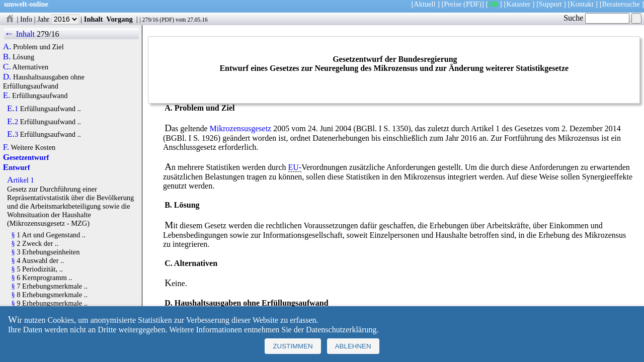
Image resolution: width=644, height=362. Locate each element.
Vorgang (119, 19)
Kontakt (582, 4)
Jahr (58, 19)
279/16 (150, 20)
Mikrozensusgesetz (241, 128)
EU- (295, 167)
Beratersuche (621, 4)
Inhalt (94, 19)
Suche (596, 18)
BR (493, 4)
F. (6, 147)
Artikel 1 (21, 180)
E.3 (13, 134)
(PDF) (472, 4)
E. (7, 96)
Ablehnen (353, 346)
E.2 (13, 122)
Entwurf (17, 167)
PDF (167, 20)
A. (7, 47)
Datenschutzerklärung (341, 330)
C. (7, 67)
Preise (453, 4)
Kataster (518, 4)
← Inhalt (19, 34)
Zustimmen (293, 346)
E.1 (13, 109)
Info (26, 19)
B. (7, 57)
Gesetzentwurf (26, 157)
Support (550, 4)
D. (7, 77)
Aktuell (424, 4)
